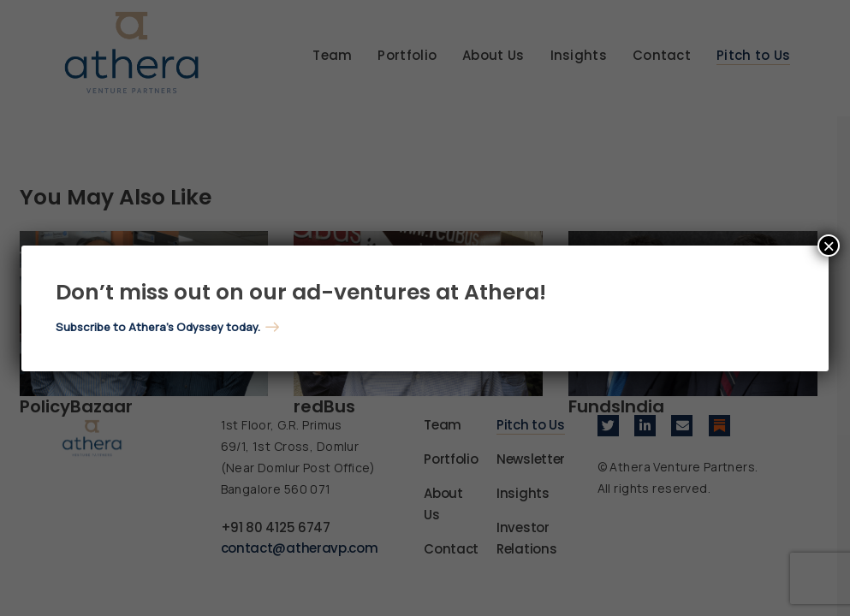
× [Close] (829, 246)
